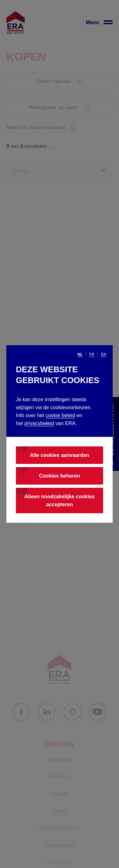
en (104, 354)
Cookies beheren (60, 476)
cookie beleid (60, 415)
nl (80, 354)
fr (92, 354)
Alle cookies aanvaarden (60, 455)
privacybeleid (39, 423)
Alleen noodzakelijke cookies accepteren (60, 500)
